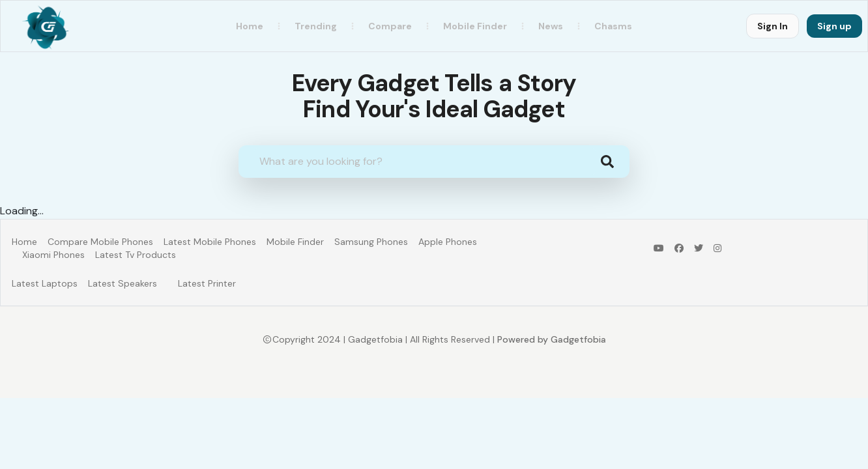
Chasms (613, 26)
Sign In (773, 26)
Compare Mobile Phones (100, 242)
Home (250, 26)
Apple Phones (448, 242)
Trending (316, 26)
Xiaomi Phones (53, 255)
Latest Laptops (45, 283)
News (551, 26)
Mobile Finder (295, 242)
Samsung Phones (371, 242)
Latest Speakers (123, 283)
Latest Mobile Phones (210, 242)
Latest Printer (207, 283)
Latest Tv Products (136, 255)
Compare (390, 26)
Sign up (834, 26)
